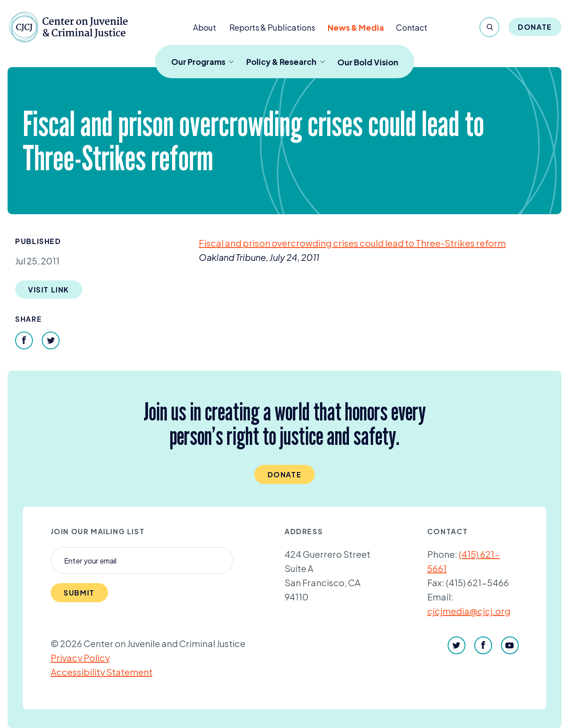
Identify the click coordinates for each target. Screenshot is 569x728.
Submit (79, 593)
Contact (412, 27)
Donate (535, 27)
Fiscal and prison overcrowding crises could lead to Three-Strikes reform (352, 243)
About (204, 27)
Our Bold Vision (368, 62)
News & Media (356, 27)
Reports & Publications (272, 27)
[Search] (489, 27)
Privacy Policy (80, 658)
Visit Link (49, 290)
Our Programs (202, 62)
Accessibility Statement (102, 672)
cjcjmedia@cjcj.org (469, 611)
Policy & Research (286, 62)
